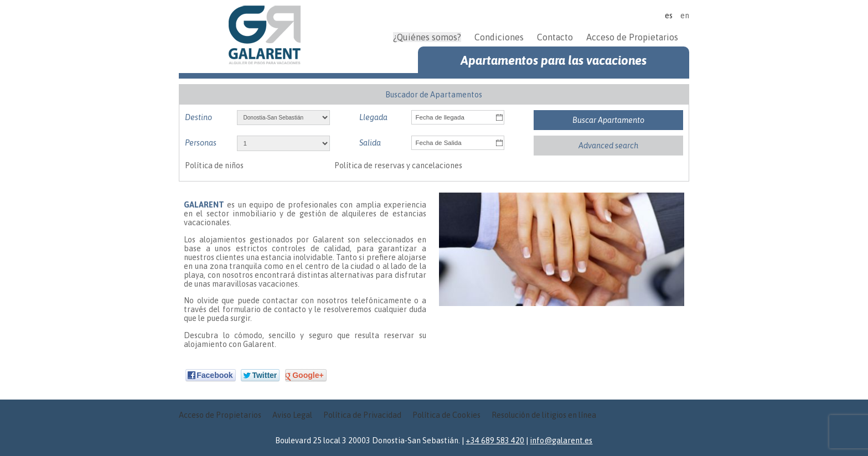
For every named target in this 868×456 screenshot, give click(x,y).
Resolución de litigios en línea (544, 415)
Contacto (555, 37)
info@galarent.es (561, 441)
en (685, 15)
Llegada (373, 117)
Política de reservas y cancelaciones (398, 165)
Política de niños (214, 165)
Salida (370, 143)
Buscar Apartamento (608, 120)
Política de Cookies (446, 415)
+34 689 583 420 (495, 441)
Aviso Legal (292, 415)
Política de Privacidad (362, 415)
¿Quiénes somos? (427, 37)
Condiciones (499, 37)
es (669, 15)
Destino (198, 117)
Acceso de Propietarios (632, 37)
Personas (201, 143)
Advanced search (608, 146)
